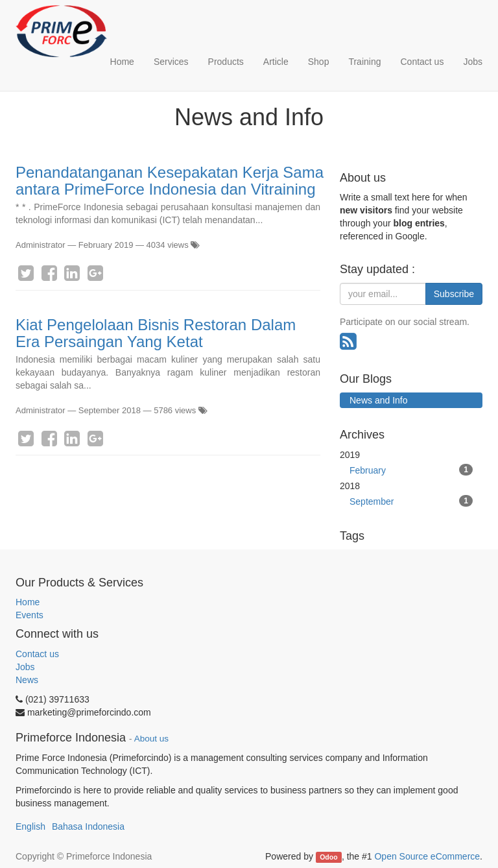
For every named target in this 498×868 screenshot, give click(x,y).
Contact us (37, 654)
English (30, 826)
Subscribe (454, 294)
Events (30, 615)
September (411, 501)
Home (28, 602)
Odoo (328, 857)
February (411, 470)
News (27, 680)
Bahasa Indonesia (88, 826)
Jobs (25, 667)
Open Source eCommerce (427, 856)
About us (151, 739)
